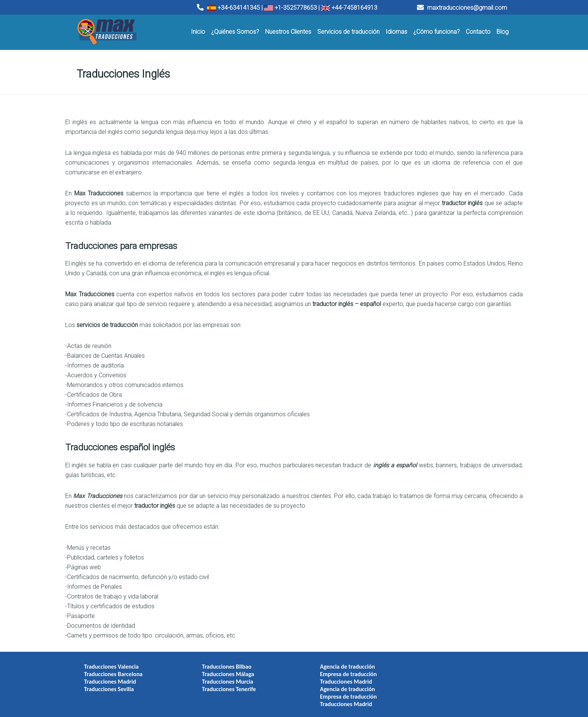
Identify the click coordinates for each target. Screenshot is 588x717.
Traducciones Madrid (110, 677)
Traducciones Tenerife (225, 684)
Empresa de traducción (341, 669)
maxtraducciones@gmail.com (462, 7)
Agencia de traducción (340, 662)
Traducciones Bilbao (223, 662)
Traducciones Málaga (224, 669)
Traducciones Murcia (224, 677)
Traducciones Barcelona (113, 669)
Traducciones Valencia (111, 662)
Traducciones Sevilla (109, 684)
